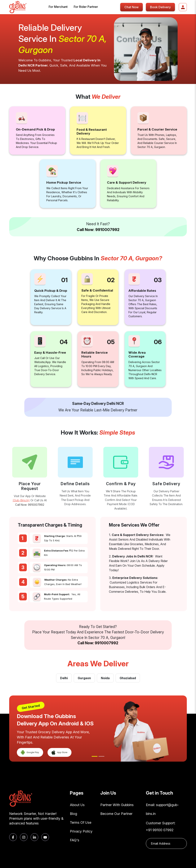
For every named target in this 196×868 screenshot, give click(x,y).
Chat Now (131, 7)
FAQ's (75, 840)
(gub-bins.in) (21, 500)
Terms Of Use (81, 822)
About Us (77, 805)
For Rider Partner (86, 7)
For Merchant (58, 7)
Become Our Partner (116, 814)
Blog (73, 814)
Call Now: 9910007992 (98, 230)
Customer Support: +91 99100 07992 (161, 826)
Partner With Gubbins (117, 805)
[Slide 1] (95, 756)
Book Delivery (160, 7)
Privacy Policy (81, 831)
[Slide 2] (101, 756)
